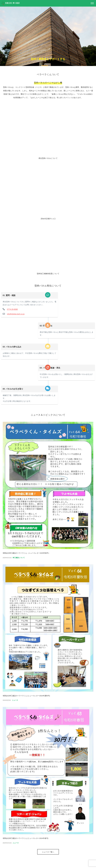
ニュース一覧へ (48, 855)
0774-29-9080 (11, 312)
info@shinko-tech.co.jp (15, 317)
